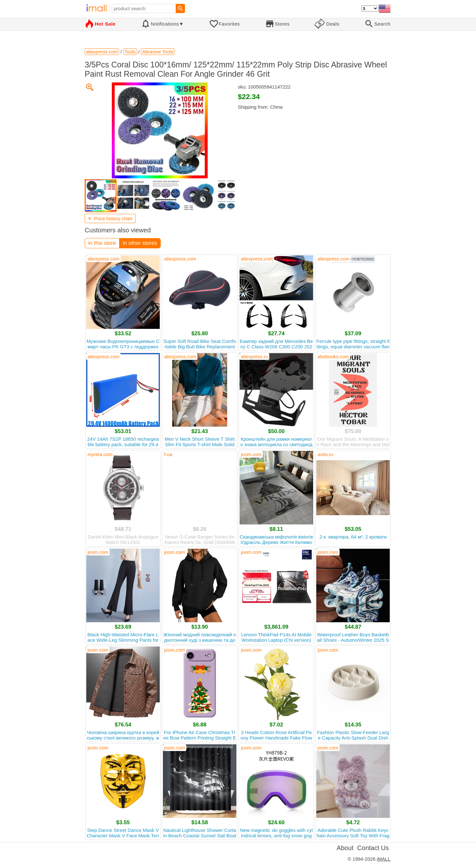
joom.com (251, 454)
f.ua (168, 454)
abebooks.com (333, 356)
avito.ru (325, 454)
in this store (102, 243)
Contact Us (373, 848)
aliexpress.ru (254, 356)
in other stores (140, 243)
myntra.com (100, 454)
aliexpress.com (104, 259)
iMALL (384, 859)
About (345, 848)
